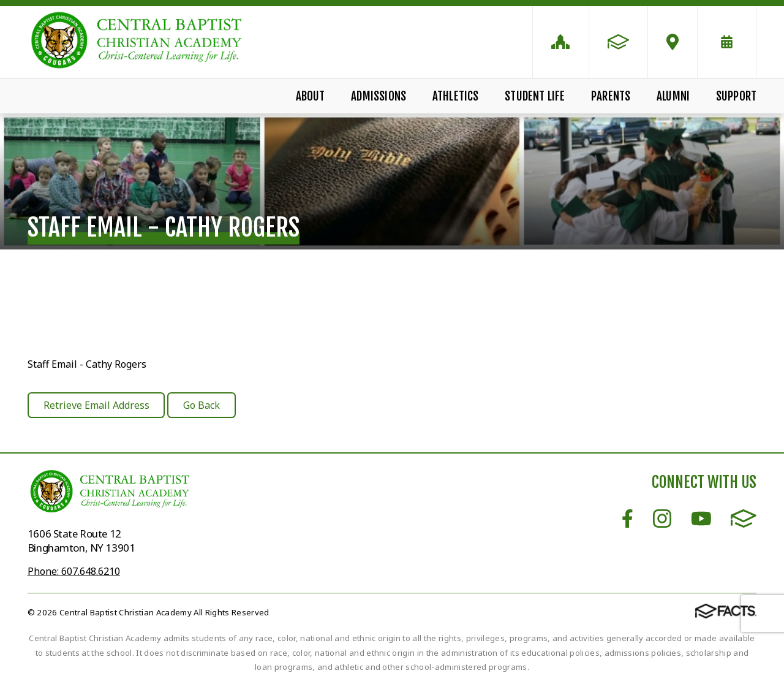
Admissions (379, 96)
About (311, 96)
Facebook (628, 519)
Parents (611, 96)
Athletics (456, 96)
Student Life (535, 96)
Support (736, 96)
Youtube (701, 519)
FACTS (744, 519)
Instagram (662, 519)
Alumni (673, 96)
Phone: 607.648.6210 (74, 571)
